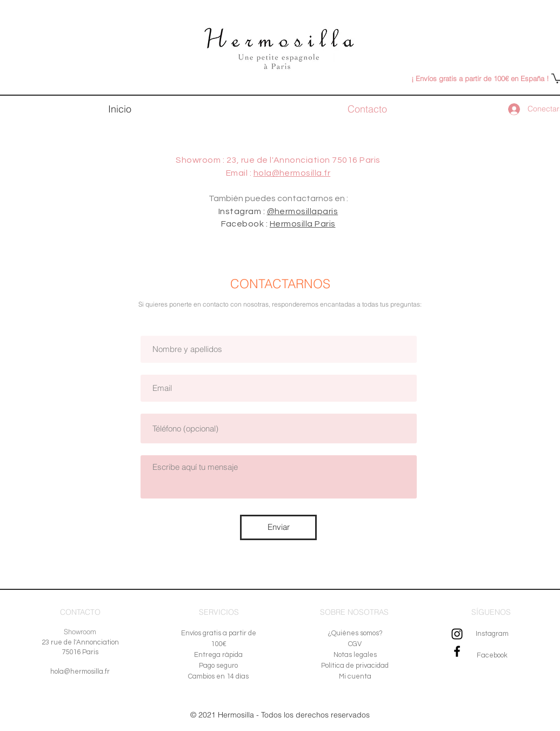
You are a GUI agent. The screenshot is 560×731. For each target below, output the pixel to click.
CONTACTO (80, 612)
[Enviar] (278, 527)
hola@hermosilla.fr (292, 173)
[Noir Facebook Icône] (457, 651)
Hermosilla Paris (303, 224)
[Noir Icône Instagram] (457, 634)
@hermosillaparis (303, 211)
